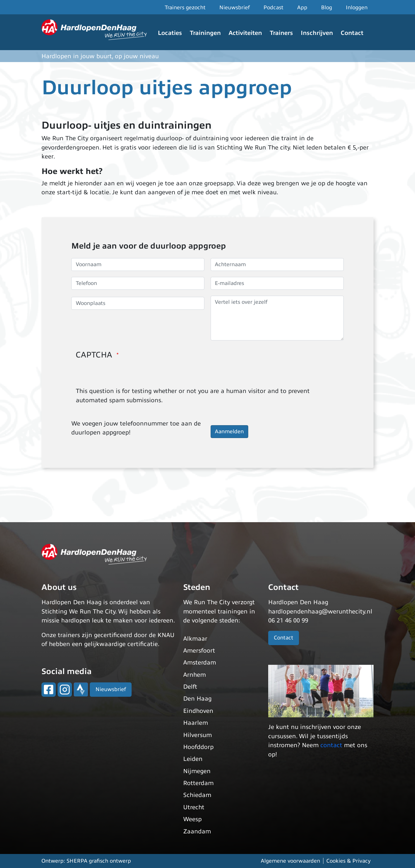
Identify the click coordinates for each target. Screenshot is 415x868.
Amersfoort (199, 651)
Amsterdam (200, 663)
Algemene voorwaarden (290, 861)
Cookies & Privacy (348, 861)
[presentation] (121, 375)
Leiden (193, 759)
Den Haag (197, 699)
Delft (190, 687)
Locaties (170, 33)
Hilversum (198, 735)
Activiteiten (245, 33)
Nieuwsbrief (235, 7)
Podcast (273, 7)
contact (331, 745)
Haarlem (196, 723)
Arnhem (195, 675)
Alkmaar (195, 639)
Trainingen (205, 33)
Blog (327, 7)
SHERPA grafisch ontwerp (99, 861)
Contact (352, 33)
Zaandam (197, 831)
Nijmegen (197, 771)
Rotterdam (198, 783)
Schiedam (197, 795)
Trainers (281, 33)
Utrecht (194, 807)
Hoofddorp (198, 747)
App (302, 7)
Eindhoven (198, 711)
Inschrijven (317, 33)
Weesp (192, 819)
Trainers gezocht (185, 7)
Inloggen (357, 7)
